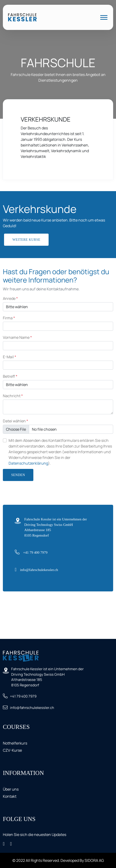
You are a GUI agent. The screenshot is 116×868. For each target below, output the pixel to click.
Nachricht (13, 396)
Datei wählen (15, 421)
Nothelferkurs (15, 743)
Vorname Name (17, 337)
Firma (9, 318)
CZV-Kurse (12, 750)
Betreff (10, 376)
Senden (18, 475)
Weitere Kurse (26, 240)
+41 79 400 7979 (35, 552)
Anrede (10, 298)
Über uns (11, 789)
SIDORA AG (94, 860)
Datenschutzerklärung (28, 463)
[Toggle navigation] (104, 17)
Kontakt (10, 796)
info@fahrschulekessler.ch (39, 570)
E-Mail (10, 357)
